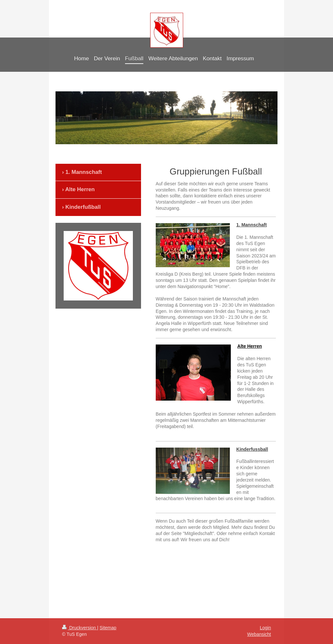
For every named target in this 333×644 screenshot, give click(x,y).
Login (265, 628)
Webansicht (259, 634)
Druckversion (79, 628)
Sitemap (108, 628)
